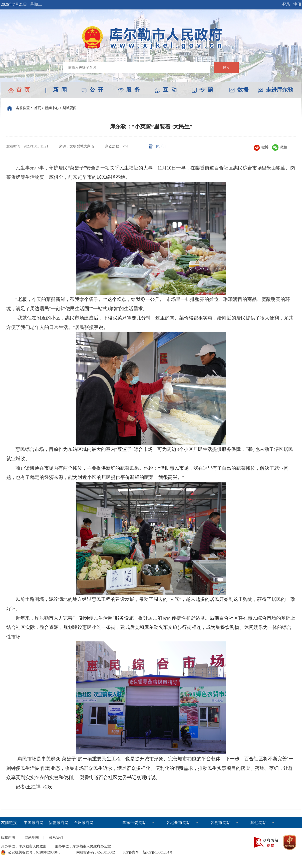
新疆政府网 (59, 823)
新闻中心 (52, 108)
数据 (239, 90)
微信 (280, 147)
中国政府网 (34, 823)
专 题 (202, 90)
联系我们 (56, 838)
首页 (38, 108)
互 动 (166, 90)
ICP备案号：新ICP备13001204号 (148, 852)
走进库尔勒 (275, 90)
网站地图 (32, 838)
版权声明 (8, 838)
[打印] (161, 146)
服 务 (129, 90)
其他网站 (258, 823)
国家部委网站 (134, 823)
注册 (297, 4)
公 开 (92, 90)
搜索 (226, 67)
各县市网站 (220, 823)
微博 (261, 147)
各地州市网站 (178, 823)
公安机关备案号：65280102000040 (31, 852)
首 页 (19, 90)
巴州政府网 (84, 823)
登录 (286, 4)
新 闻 (56, 90)
